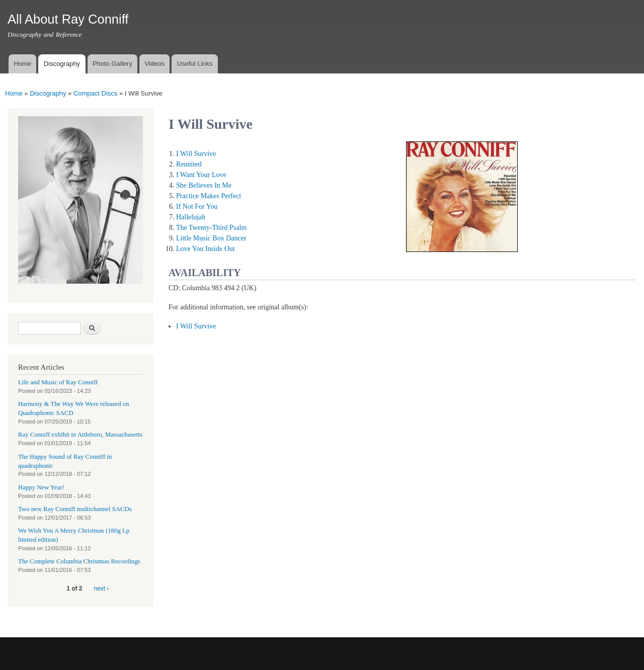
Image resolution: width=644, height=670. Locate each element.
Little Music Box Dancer (211, 238)
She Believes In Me (204, 185)
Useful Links (195, 64)
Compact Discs (95, 93)
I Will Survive (196, 154)
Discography (62, 64)
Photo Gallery (112, 64)
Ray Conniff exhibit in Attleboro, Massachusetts (80, 435)
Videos (154, 64)
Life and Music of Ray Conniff (58, 382)
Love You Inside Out (206, 249)
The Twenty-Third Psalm (211, 228)
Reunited (189, 164)
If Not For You (197, 206)
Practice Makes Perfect (209, 196)
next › (102, 589)
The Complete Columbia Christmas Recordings (79, 561)
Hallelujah (191, 217)
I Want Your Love (201, 175)
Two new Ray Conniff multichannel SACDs (75, 509)
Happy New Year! (41, 487)
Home (22, 64)
